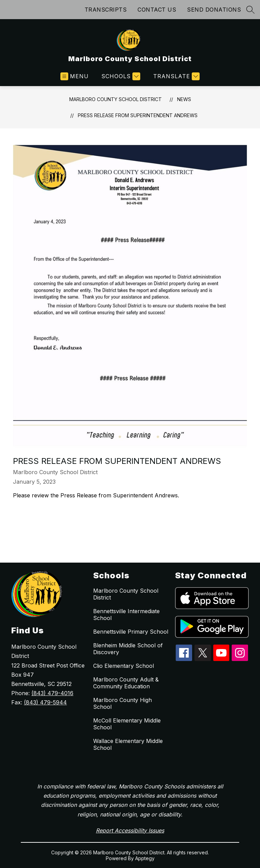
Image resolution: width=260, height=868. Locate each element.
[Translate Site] (176, 76)
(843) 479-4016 (52, 693)
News (184, 99)
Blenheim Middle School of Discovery (128, 649)
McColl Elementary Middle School (127, 724)
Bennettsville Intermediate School (126, 615)
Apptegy (145, 858)
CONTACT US (157, 10)
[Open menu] (75, 76)
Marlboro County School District (115, 99)
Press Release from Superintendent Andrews (138, 115)
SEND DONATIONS (214, 10)
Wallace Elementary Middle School (128, 744)
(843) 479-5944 (45, 702)
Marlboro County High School (122, 703)
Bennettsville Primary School (131, 632)
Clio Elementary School (124, 666)
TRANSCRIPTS (106, 10)
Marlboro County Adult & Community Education (126, 683)
